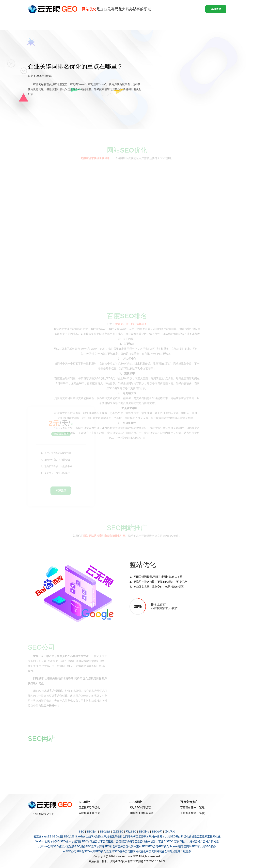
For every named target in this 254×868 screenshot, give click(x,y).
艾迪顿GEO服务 (76, 846)
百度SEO (118, 832)
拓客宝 (133, 842)
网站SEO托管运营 (140, 807)
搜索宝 (206, 837)
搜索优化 (215, 837)
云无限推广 (110, 842)
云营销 (141, 842)
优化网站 (170, 832)
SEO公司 (157, 832)
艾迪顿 (191, 842)
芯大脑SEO (169, 837)
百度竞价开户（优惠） (193, 807)
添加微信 (216, 9)
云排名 (121, 837)
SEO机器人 (60, 846)
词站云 (215, 842)
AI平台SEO (83, 851)
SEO (82, 832)
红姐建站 (175, 851)
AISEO (143, 846)
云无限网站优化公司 (137, 851)
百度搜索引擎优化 (89, 807)
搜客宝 (198, 837)
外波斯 (158, 837)
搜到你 (78, 842)
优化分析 (189, 837)
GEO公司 (153, 846)
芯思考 (48, 842)
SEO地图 (57, 837)
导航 (183, 851)
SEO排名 (144, 832)
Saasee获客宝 (178, 846)
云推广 (199, 842)
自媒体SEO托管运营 (142, 813)
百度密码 (141, 837)
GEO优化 (164, 846)
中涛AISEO (59, 842)
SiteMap (80, 837)
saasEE (47, 837)
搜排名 (70, 842)
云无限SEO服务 (116, 851)
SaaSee (40, 842)
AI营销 (176, 842)
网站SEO (131, 832)
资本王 (135, 846)
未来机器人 (152, 842)
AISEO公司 (70, 851)
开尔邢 (180, 837)
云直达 (37, 837)
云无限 (113, 837)
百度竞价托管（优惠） (193, 813)
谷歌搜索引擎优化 (89, 813)
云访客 (99, 842)
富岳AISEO (165, 842)
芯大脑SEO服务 (206, 846)
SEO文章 (69, 837)
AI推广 (183, 842)
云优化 (127, 846)
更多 (188, 851)
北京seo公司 (46, 846)
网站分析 (130, 837)
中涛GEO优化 (98, 851)
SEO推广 (92, 832)
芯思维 (105, 837)
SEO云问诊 (92, 846)
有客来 (119, 846)
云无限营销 (123, 842)
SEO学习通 (88, 842)
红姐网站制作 (94, 837)
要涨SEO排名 (107, 846)
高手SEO (192, 846)
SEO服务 (105, 832)
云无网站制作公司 (159, 851)
